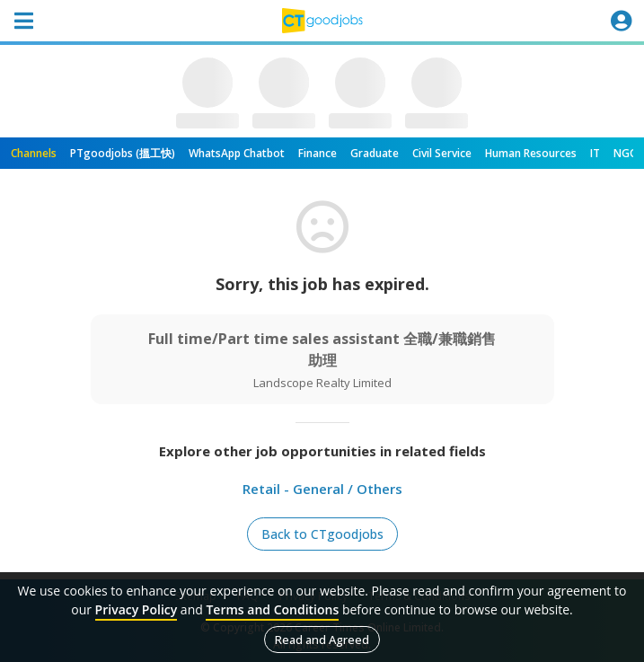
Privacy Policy (137, 609)
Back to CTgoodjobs (322, 534)
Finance (318, 153)
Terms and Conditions (272, 609)
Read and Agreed (322, 640)
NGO (626, 153)
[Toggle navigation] (23, 21)
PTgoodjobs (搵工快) (123, 153)
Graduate (375, 153)
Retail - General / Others (322, 489)
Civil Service (442, 153)
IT (595, 153)
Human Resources (531, 153)
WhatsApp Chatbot (237, 153)
